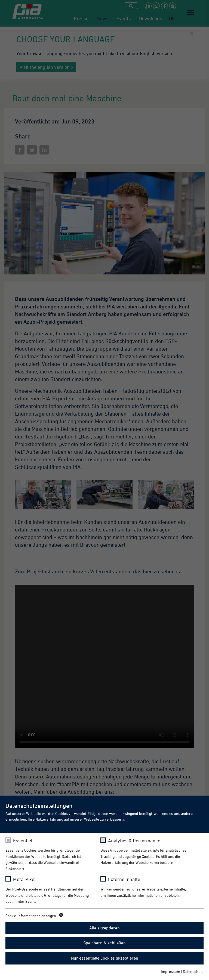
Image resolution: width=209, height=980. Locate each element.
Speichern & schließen (104, 943)
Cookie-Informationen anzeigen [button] (34, 916)
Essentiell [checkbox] (23, 841)
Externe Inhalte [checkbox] (124, 879)
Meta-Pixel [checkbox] (24, 879)
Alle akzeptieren (104, 928)
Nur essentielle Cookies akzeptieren (105, 958)
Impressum (170, 971)
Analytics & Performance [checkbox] (134, 841)
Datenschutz (193, 971)
